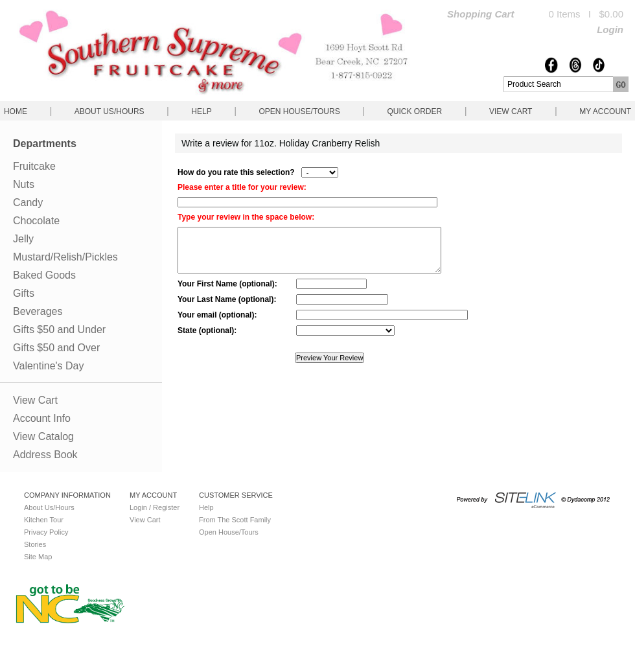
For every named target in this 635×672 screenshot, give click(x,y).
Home (16, 111)
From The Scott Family (235, 520)
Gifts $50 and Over (56, 348)
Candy (28, 203)
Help (201, 111)
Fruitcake (34, 166)
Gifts (24, 293)
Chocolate (36, 221)
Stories (35, 544)
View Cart (511, 111)
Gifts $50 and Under (59, 330)
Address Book (45, 455)
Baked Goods (44, 275)
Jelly (23, 239)
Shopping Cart (480, 14)
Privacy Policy (46, 532)
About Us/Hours (110, 111)
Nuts (24, 184)
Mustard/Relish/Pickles (65, 257)
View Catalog (43, 436)
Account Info (42, 418)
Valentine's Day (48, 366)
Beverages (38, 311)
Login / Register (155, 507)
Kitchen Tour (44, 520)
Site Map (38, 557)
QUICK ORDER (414, 111)
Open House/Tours (300, 111)
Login (610, 29)
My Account (605, 111)
